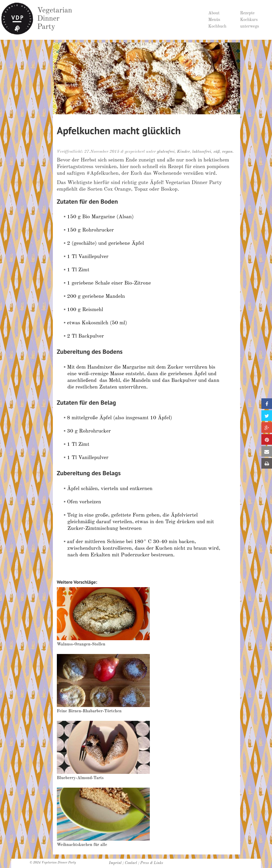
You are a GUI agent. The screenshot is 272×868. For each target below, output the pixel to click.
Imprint (115, 863)
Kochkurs (249, 20)
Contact (131, 863)
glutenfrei (166, 152)
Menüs (214, 20)
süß (216, 152)
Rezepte (247, 13)
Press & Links (152, 863)
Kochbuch (217, 27)
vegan (227, 152)
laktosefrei (202, 152)
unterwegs (250, 27)
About (214, 13)
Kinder (183, 152)
